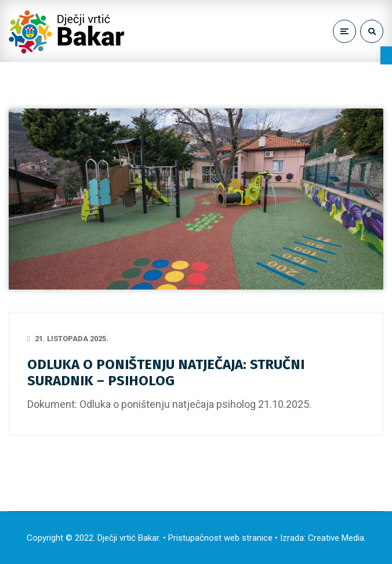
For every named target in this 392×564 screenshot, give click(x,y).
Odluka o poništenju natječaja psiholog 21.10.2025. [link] (195, 404)
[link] (386, 55)
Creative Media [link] (336, 538)
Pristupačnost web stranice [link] (220, 538)
